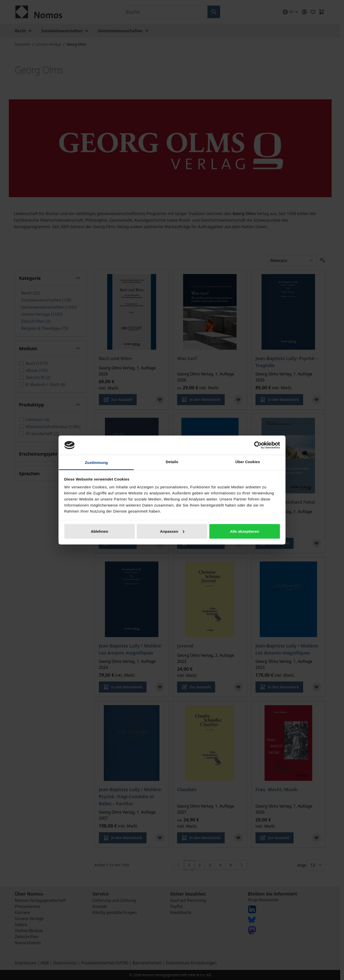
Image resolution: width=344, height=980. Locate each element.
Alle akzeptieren (245, 531)
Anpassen (172, 531)
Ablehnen (99, 531)
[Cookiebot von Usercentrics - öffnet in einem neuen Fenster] (258, 445)
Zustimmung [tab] (96, 463)
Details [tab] (172, 462)
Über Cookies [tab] (248, 462)
